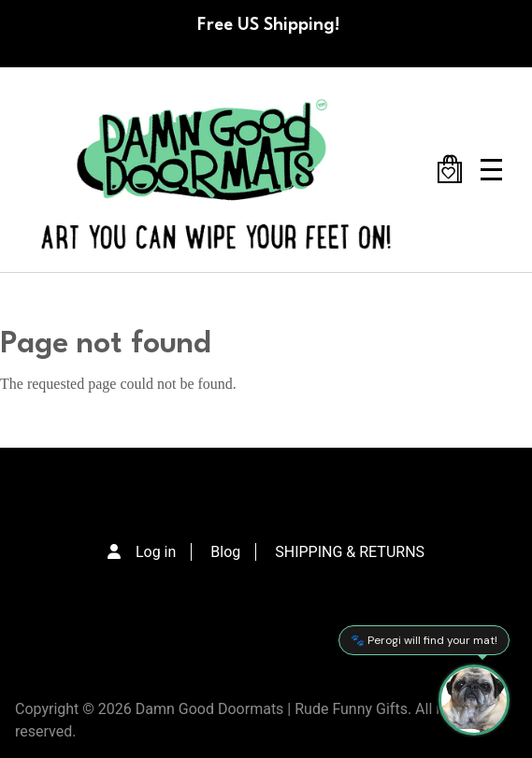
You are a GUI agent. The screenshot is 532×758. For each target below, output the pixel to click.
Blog (225, 552)
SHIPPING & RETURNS (350, 552)
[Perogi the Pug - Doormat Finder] (474, 700)
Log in (156, 552)
